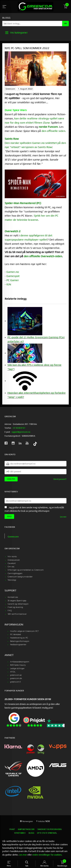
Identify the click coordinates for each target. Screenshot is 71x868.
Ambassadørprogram (20, 662)
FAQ (10, 611)
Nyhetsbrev (20, 833)
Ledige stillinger (17, 669)
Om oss (11, 567)
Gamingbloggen (15, 573)
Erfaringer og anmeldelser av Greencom (26, 570)
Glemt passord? (60, 479)
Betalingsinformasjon (20, 641)
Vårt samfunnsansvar (17, 614)
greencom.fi (15, 682)
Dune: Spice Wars (16, 110)
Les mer (63, 517)
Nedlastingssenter (18, 645)
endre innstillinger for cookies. (47, 855)
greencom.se (16, 675)
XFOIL (13, 672)
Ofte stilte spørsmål (47, 833)
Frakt (12, 829)
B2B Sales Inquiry (18, 665)
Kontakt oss (13, 597)
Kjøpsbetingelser (26, 829)
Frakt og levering (15, 607)
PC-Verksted (15, 635)
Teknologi (12, 580)
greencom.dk (16, 678)
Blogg (31, 833)
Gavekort (12, 563)
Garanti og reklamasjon (18, 604)
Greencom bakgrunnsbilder (20, 577)
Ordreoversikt (14, 560)
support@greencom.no (21, 432)
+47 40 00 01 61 (19, 428)
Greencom (13, 537)
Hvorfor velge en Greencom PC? (24, 631)
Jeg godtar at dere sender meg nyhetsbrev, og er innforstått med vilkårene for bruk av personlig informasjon (34, 509)
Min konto (12, 557)
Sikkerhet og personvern (50, 829)
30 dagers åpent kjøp (17, 601)
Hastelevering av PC (19, 638)
